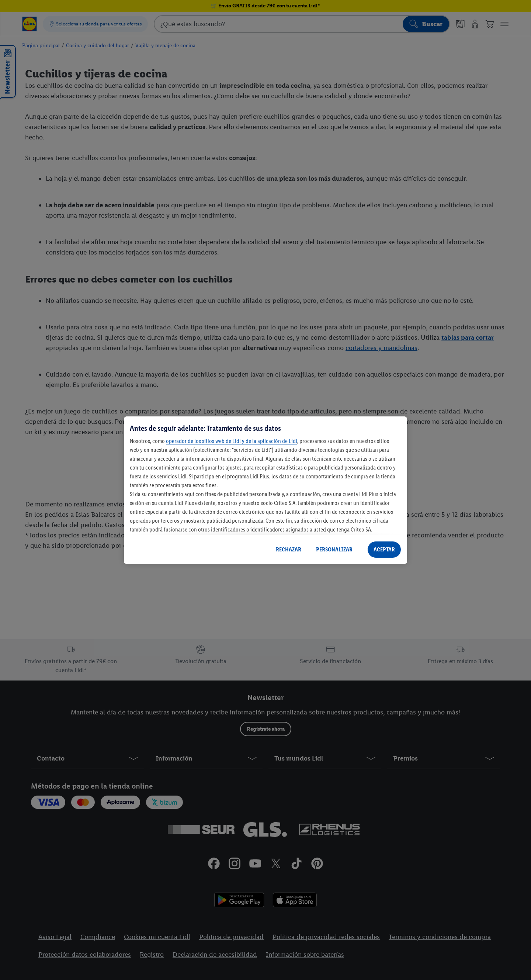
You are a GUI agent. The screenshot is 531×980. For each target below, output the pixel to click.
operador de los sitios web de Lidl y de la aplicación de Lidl (232, 441)
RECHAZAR (289, 549)
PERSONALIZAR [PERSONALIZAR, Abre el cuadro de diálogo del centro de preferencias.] (334, 549)
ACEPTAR (384, 549)
